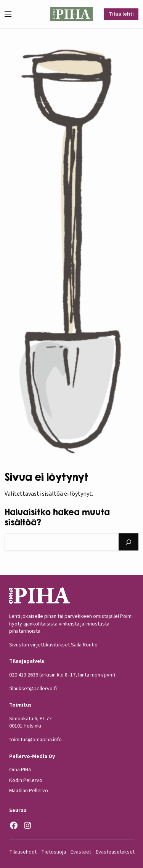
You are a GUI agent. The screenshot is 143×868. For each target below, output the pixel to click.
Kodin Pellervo (26, 780)
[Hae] (129, 542)
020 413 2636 (24, 675)
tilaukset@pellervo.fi (33, 689)
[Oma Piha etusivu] (72, 14)
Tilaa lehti (121, 14)
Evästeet (81, 852)
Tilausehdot (23, 852)
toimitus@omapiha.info (35, 740)
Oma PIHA (20, 770)
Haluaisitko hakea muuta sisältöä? (57, 517)
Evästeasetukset (115, 852)
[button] (11, 14)
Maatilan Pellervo (29, 791)
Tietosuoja (54, 852)
